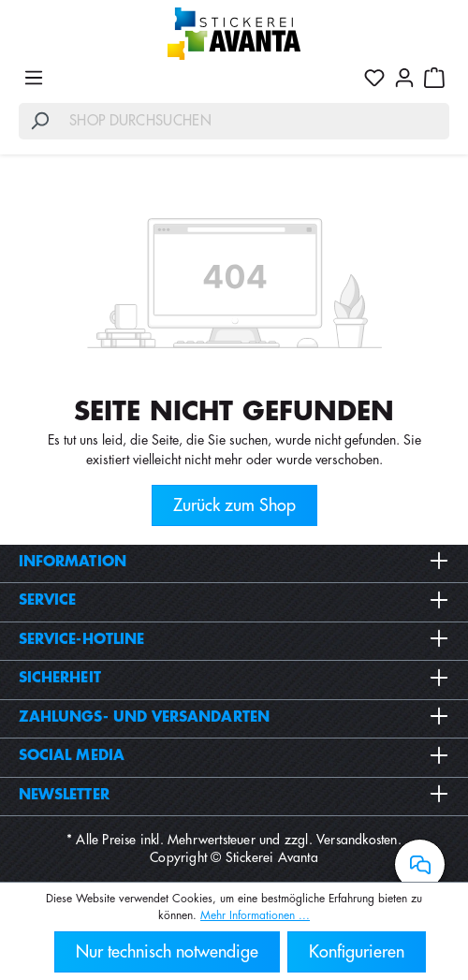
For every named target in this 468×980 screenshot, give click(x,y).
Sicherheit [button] (234, 678)
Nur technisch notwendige (167, 952)
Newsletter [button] (234, 795)
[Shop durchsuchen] (255, 121)
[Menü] (34, 78)
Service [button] (234, 600)
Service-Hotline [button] (234, 639)
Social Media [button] (234, 755)
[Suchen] (39, 121)
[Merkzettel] (374, 78)
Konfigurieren (357, 952)
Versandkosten (357, 840)
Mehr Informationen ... (255, 915)
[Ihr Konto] (404, 78)
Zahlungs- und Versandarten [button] (234, 717)
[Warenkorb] (434, 78)
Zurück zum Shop (234, 505)
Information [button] (234, 562)
